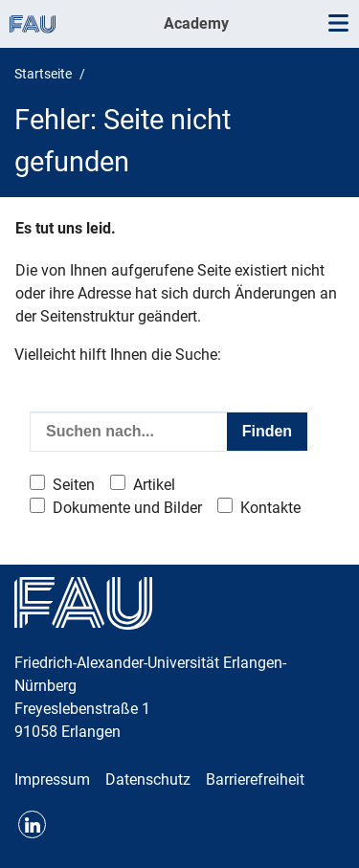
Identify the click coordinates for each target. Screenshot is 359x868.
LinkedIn (32, 824)
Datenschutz (148, 779)
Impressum (52, 779)
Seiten (74, 485)
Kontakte (270, 508)
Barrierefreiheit (255, 779)
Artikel (154, 485)
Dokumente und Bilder (127, 508)
